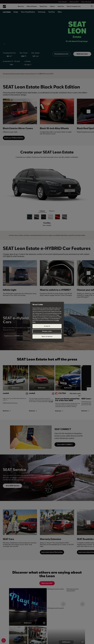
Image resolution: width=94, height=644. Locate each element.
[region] (47, 322)
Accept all (47, 326)
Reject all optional (47, 336)
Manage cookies (47, 331)
